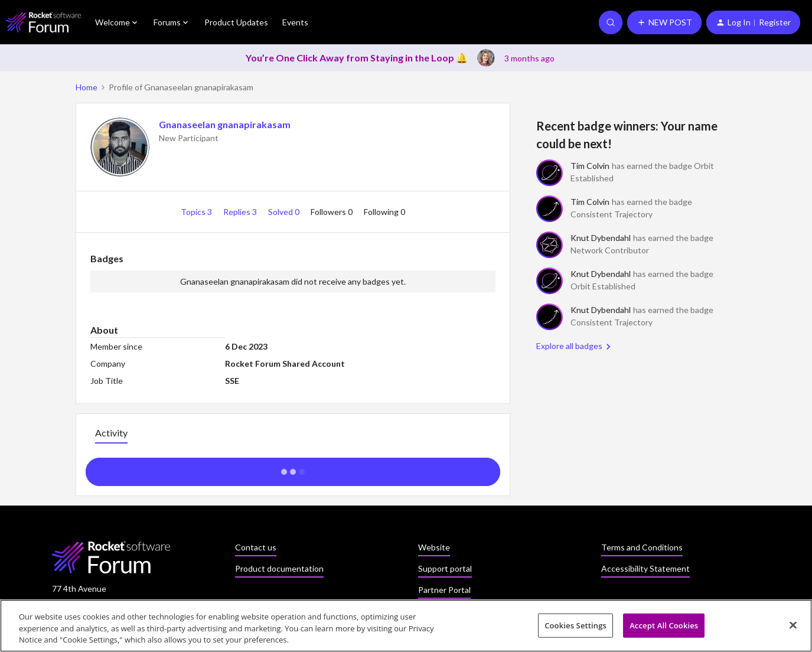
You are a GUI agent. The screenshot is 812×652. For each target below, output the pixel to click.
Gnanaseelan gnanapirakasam (225, 124)
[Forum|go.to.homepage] (43, 22)
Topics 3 (197, 212)
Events (295, 22)
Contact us (256, 547)
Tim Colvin (590, 166)
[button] (664, 22)
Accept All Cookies (664, 629)
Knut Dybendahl (601, 238)
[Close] (793, 628)
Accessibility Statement (645, 568)
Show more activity (293, 468)
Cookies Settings (575, 629)
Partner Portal (444, 590)
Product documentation (279, 568)
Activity (111, 433)
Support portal (445, 568)
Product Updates (236, 22)
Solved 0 (285, 212)
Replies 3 (241, 212)
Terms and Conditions (642, 547)
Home (87, 87)
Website (434, 547)
